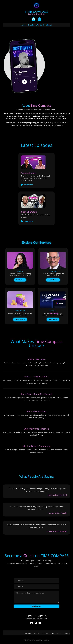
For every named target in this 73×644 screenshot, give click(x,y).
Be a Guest (47, 25)
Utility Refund (56, 633)
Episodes (31, 25)
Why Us (39, 25)
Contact (45, 633)
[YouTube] (34, 19)
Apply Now (36, 606)
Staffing (67, 633)
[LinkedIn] (32, 623)
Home (37, 633)
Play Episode (27, 185)
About (24, 25)
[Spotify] (36, 623)
